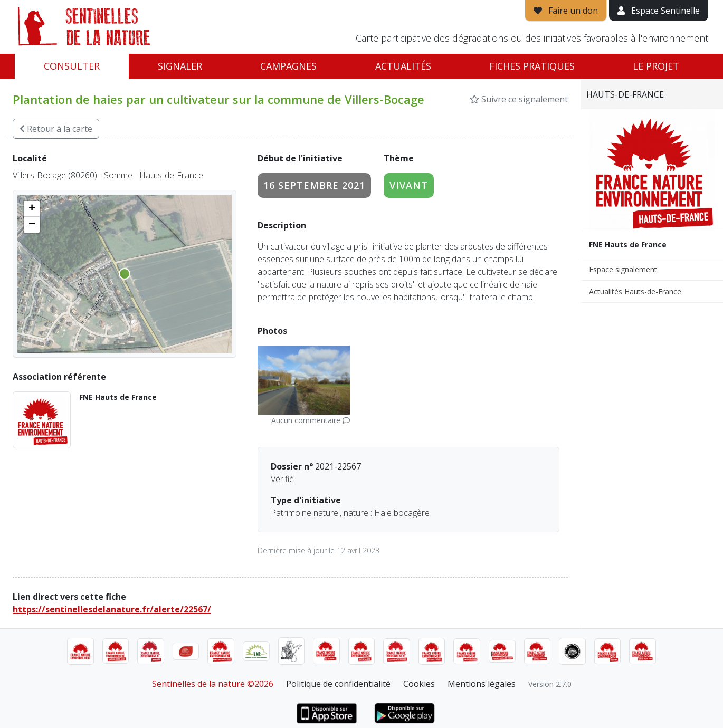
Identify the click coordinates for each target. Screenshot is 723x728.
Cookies (419, 684)
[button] (32, 209)
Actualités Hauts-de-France (635, 291)
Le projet (656, 66)
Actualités (403, 66)
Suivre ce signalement (519, 99)
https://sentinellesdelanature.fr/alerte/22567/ (112, 609)
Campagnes (288, 66)
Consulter (72, 66)
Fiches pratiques (532, 66)
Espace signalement (623, 269)
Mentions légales (482, 684)
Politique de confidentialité (338, 684)
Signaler (180, 66)
